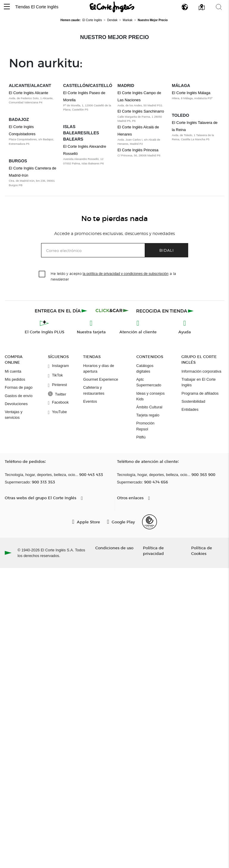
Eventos (90, 401)
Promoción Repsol (145, 426)
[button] (7, 7)
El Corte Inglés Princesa (138, 150)
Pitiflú (141, 437)
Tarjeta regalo (148, 415)
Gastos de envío (19, 396)
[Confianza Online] (149, 522)
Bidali (167, 250)
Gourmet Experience (101, 379)
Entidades (190, 409)
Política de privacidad (153, 550)
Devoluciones (16, 404)
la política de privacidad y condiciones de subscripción (126, 274)
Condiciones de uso (114, 548)
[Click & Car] (112, 311)
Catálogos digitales (145, 368)
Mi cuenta (13, 371)
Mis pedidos (15, 379)
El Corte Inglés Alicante (29, 93)
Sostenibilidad (193, 401)
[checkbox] (42, 274)
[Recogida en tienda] (165, 311)
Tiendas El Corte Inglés (37, 7)
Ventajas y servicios (14, 415)
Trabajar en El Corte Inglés (198, 382)
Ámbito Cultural (149, 407)
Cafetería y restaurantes (94, 390)
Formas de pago (19, 387)
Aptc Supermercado (149, 382)
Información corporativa (201, 371)
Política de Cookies (202, 550)
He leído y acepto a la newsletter (113, 276)
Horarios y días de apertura (99, 368)
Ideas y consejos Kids (151, 396)
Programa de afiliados (200, 393)
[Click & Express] (61, 311)
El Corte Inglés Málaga (191, 93)
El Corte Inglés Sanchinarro (141, 111)
